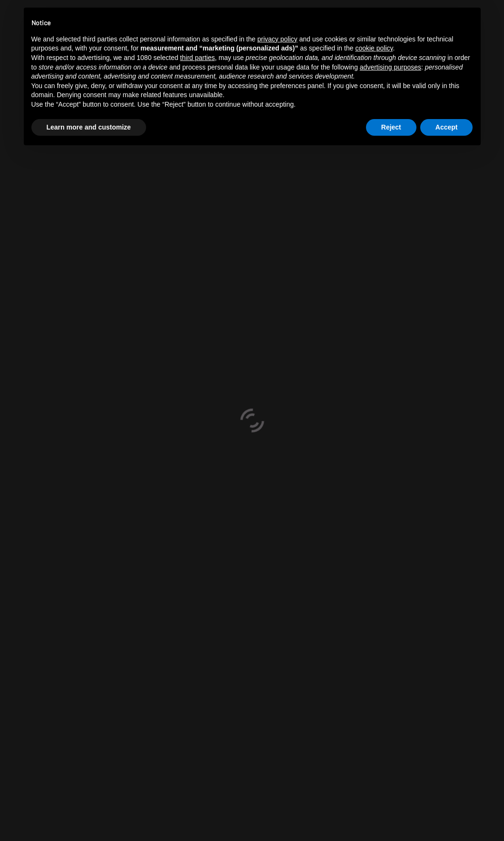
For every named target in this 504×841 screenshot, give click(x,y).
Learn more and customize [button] (89, 127)
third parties (197, 58)
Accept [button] (447, 127)
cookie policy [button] (374, 48)
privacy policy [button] (277, 39)
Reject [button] (391, 127)
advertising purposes (390, 67)
